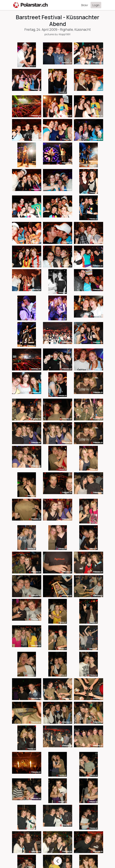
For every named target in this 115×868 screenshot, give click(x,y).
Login (96, 5)
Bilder (85, 5)
